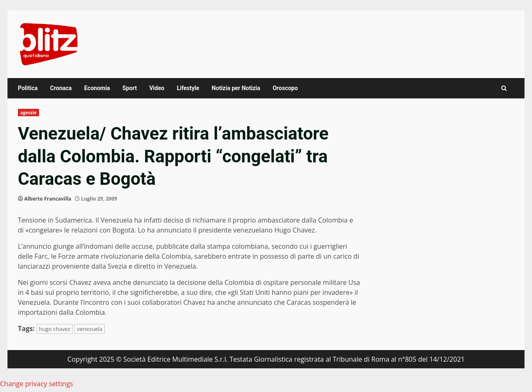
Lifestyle (188, 88)
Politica (28, 88)
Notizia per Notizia (236, 88)
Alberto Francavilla (48, 199)
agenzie (28, 113)
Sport (130, 88)
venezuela (90, 329)
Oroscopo (285, 88)
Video (157, 88)
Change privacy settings (37, 384)
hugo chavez (55, 329)
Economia (97, 88)
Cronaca (61, 88)
